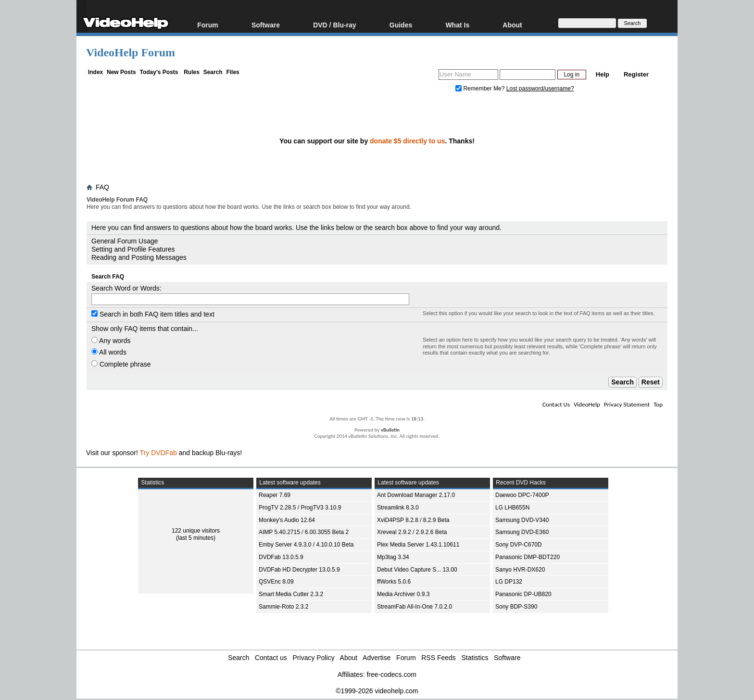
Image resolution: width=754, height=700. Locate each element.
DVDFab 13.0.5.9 (281, 557)
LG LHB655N (512, 508)
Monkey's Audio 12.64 (287, 520)
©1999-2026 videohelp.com (377, 691)
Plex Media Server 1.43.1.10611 (418, 545)
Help (603, 74)
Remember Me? (481, 89)
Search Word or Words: (126, 288)
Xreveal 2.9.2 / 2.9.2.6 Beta (412, 532)
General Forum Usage (125, 241)
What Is (457, 25)
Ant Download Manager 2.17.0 (416, 495)
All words (109, 352)
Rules (192, 72)
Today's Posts (159, 72)
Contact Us (556, 404)
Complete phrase (121, 364)
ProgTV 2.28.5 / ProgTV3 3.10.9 (300, 508)
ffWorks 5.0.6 (394, 582)
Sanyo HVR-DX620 (520, 570)
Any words (111, 341)
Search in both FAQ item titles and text (153, 314)
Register (636, 74)
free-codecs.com (391, 675)
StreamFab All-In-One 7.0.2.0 (415, 607)
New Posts (121, 72)
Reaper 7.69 (275, 495)
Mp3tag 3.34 (393, 557)
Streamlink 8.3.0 (398, 508)
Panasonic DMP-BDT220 (528, 557)
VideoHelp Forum (131, 52)
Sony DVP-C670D (519, 545)
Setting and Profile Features (133, 249)
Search (213, 72)
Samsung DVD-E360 (522, 532)
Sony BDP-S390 (516, 607)
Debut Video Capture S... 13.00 (417, 570)
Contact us (271, 658)
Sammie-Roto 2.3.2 (283, 607)
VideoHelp (587, 404)
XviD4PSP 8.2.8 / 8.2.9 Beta (413, 520)
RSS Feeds (439, 658)
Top (658, 404)
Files (232, 72)
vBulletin (390, 430)
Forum (208, 25)
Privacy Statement (627, 404)
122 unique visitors (196, 531)
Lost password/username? (540, 89)
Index (95, 72)
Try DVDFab (158, 453)
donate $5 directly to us (407, 141)
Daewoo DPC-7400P (522, 495)
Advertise (377, 658)
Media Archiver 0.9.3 (403, 594)
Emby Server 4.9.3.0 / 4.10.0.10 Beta (306, 545)
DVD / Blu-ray (334, 25)
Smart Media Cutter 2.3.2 (291, 594)
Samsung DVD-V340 (522, 520)
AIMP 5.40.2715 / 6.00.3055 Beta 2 (304, 532)
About (512, 25)
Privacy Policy (314, 658)
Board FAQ (107, 216)
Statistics (475, 658)
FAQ (102, 187)
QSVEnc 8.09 (276, 582)
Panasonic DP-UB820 (523, 594)
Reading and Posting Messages (139, 257)
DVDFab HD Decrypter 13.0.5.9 (299, 570)
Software (266, 25)
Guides (401, 25)
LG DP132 (509, 582)
